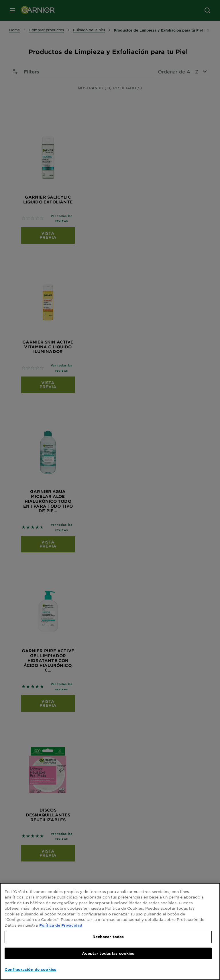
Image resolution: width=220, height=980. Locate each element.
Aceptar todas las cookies (108, 953)
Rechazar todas (108, 937)
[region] (110, 932)
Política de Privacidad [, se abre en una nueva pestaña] (61, 925)
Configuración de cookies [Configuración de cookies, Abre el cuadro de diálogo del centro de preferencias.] (30, 969)
